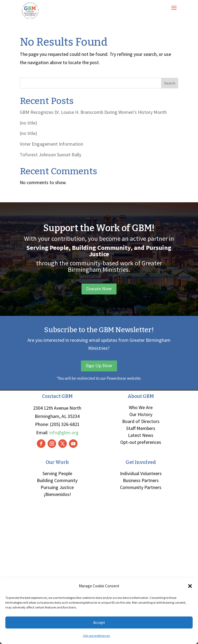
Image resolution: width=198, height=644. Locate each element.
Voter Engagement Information (51, 144)
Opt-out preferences (96, 636)
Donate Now (99, 289)
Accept (99, 622)
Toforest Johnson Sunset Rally (51, 155)
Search (170, 83)
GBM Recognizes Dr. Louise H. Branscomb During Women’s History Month (93, 112)
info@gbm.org (64, 432)
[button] (190, 586)
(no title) (28, 123)
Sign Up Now (99, 366)
